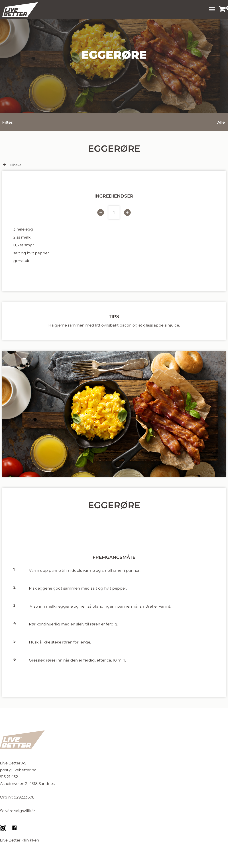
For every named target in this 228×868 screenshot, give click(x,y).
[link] (222, 9)
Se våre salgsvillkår (18, 811)
